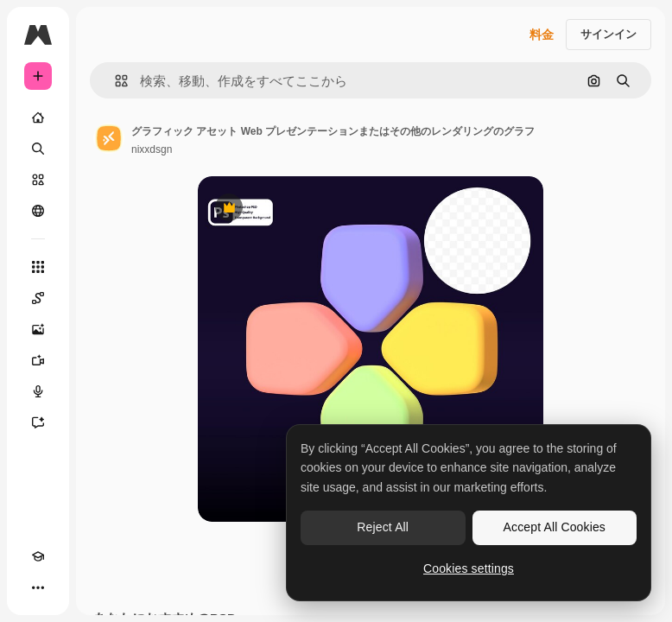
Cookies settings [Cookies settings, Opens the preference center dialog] (469, 568)
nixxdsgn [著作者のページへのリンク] (152, 149)
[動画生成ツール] (38, 360)
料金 (542, 35)
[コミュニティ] (38, 211)
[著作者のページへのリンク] (109, 138)
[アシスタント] (38, 422)
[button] (114, 81)
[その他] (38, 587)
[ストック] (38, 180)
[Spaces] (38, 298)
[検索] (38, 149)
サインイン (609, 34)
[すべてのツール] (38, 267)
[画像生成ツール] (38, 329)
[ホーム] (38, 117)
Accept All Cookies (555, 527)
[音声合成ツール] (38, 391)
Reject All (383, 527)
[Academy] (38, 556)
